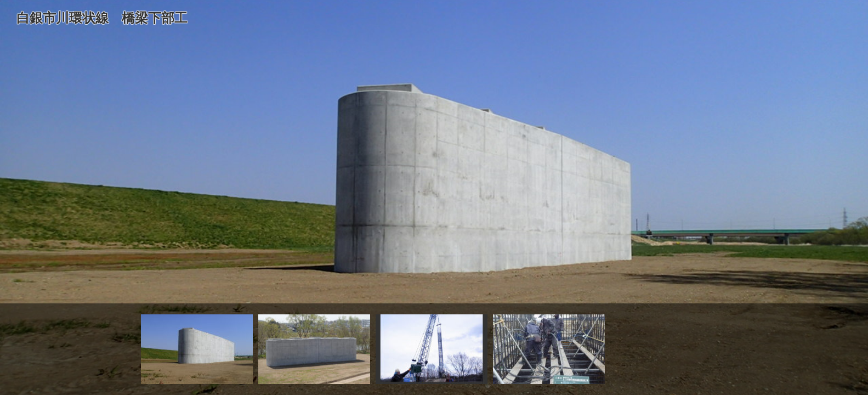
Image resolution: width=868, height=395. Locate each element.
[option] (434, 198)
